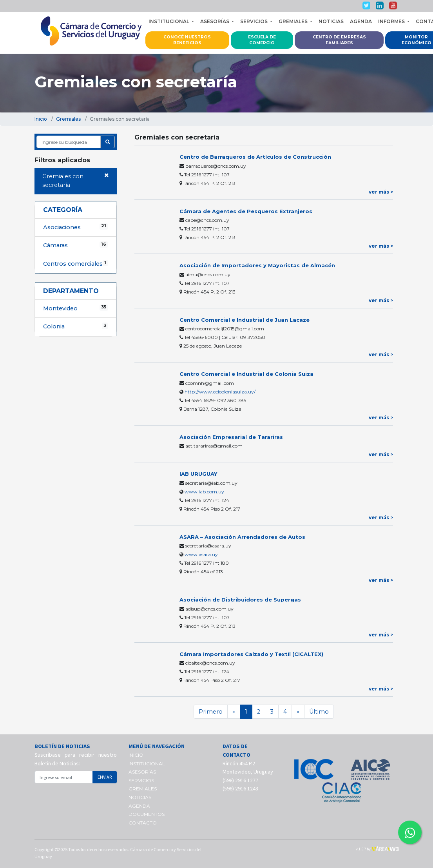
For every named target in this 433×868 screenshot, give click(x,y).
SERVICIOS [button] (255, 21)
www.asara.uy (201, 554)
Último (319, 712)
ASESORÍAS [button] (215, 21)
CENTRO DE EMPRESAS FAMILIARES (339, 40)
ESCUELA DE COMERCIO (262, 40)
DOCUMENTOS (147, 814)
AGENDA (361, 21)
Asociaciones (76, 227)
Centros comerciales (76, 264)
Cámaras (76, 245)
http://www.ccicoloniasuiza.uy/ (220, 392)
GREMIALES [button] (294, 21)
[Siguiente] (298, 712)
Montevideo (76, 308)
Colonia (76, 326)
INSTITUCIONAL (147, 764)
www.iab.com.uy (204, 492)
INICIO (136, 755)
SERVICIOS (141, 780)
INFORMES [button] (392, 21)
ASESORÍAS (142, 772)
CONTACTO (143, 823)
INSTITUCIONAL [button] (169, 21)
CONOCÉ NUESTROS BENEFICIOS (187, 40)
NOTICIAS (331, 21)
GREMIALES (143, 789)
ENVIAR (105, 777)
